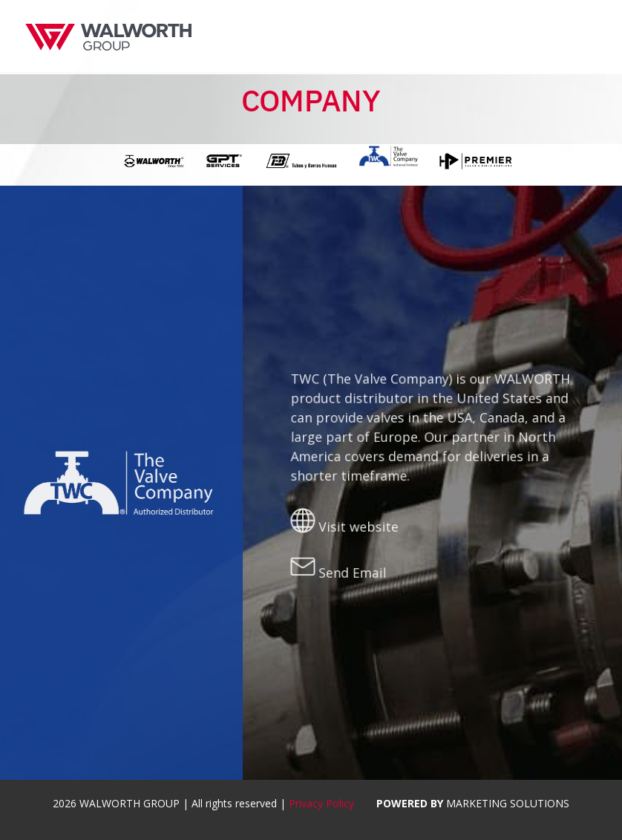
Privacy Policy (321, 803)
